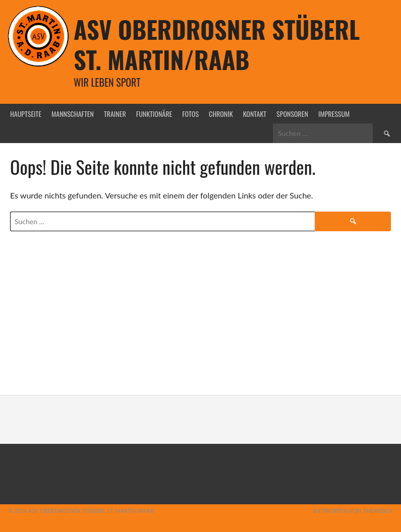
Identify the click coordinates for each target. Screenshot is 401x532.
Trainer (115, 114)
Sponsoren (292, 114)
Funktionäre (154, 114)
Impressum (334, 114)
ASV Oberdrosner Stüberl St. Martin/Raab (217, 44)
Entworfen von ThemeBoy (353, 511)
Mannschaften (73, 114)
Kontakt (255, 114)
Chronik (221, 114)
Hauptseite (26, 114)
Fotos (190, 114)
